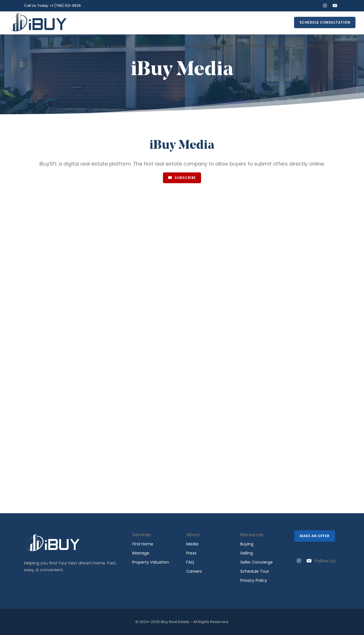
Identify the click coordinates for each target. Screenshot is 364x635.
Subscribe (182, 178)
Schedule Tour (255, 571)
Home (48, 46)
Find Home (143, 544)
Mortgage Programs (210, 46)
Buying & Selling (109, 46)
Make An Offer (315, 536)
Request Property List (265, 46)
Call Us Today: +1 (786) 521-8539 (52, 6)
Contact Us (310, 46)
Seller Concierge (257, 562)
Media (192, 544)
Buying (247, 544)
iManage (141, 553)
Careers (194, 571)
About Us (73, 46)
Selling (247, 553)
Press (191, 553)
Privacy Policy (254, 580)
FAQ (190, 562)
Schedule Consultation (325, 22)
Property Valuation (157, 46)
